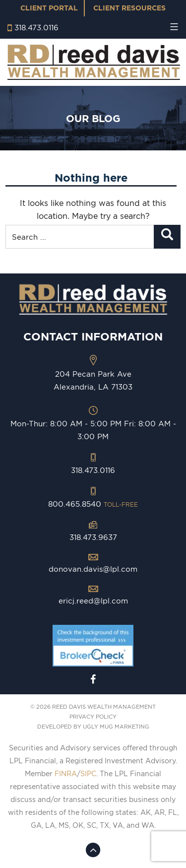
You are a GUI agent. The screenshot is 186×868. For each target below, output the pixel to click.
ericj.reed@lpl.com (93, 601)
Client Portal (49, 8)
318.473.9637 (93, 537)
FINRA (66, 774)
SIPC (88, 774)
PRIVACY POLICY (93, 717)
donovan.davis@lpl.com (93, 569)
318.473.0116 (36, 28)
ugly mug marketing (116, 727)
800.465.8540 (93, 504)
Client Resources (129, 8)
